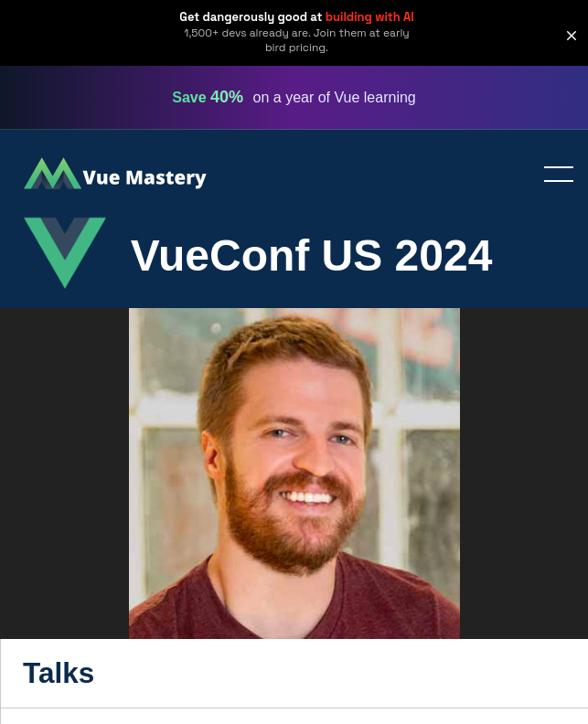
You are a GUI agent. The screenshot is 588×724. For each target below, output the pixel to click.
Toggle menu (551, 176)
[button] (572, 36)
